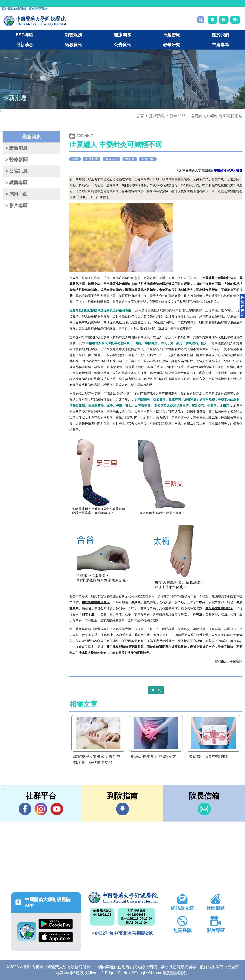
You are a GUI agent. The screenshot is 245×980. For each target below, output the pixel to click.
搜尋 (201, 20)
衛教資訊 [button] (73, 45)
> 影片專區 (16, 206)
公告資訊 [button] (122, 45)
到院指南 (123, 809)
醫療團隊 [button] (122, 35)
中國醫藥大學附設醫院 (122, 898)
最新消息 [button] (24, 45)
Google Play (56, 924)
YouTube (57, 809)
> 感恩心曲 (16, 194)
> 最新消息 (16, 148)
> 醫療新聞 (16, 160)
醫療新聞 (178, 116)
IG (41, 809)
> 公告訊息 (16, 171)
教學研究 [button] (171, 45)
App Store (56, 937)
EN (235, 20)
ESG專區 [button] (24, 35)
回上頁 (156, 690)
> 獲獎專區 (16, 183)
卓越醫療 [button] (171, 35)
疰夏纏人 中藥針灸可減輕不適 (217, 116)
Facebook (25, 809)
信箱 (204, 809)
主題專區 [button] (220, 45)
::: (4, 3)
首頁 (140, 116)
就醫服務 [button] (73, 35)
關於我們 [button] (220, 35)
